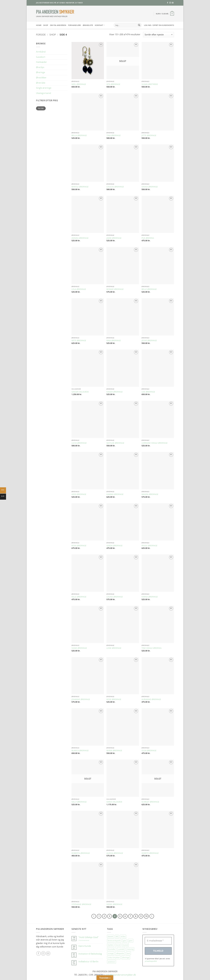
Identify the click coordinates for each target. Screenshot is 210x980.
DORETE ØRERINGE (150, 853)
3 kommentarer (87, 940)
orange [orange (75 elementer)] (111, 953)
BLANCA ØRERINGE (80, 751)
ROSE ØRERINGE (114, 699)
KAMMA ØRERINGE (115, 494)
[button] (165, 14)
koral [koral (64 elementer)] (118, 945)
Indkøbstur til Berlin (88, 962)
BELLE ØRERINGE (149, 289)
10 (146, 916)
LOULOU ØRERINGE (115, 187)
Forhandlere (74, 25)
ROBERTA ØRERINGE (81, 853)
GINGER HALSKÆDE (80, 392)
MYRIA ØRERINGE (114, 751)
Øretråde (41, 83)
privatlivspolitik (151, 961)
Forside (41, 34)
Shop (53, 34)
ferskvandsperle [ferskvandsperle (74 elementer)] (114, 941)
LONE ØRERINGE (114, 648)
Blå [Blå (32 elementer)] (117, 936)
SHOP (46, 25)
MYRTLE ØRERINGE (80, 187)
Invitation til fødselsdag (90, 954)
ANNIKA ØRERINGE (80, 238)
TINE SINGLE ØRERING (152, 648)
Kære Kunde (85, 946)
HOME (39, 25)
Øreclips (40, 67)
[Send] (139, 25)
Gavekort (41, 57)
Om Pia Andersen (58, 25)
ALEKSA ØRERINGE (115, 853)
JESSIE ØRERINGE (149, 341)
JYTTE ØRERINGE (149, 135)
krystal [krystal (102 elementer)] (125, 945)
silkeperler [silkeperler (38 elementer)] (120, 953)
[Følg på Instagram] (170, 3)
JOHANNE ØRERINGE (81, 699)
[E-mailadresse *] (158, 941)
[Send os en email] (173, 3)
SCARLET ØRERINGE (150, 802)
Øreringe (41, 72)
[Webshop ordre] (159, 35)
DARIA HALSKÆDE (114, 802)
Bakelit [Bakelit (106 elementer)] (110, 936)
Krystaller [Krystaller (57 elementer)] (112, 949)
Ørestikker (41, 78)
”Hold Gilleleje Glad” (89, 937)
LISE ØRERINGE (148, 392)
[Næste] (152, 916)
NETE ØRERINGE (79, 341)
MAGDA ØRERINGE (150, 494)
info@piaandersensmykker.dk (121, 975)
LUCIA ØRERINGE (79, 443)
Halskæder (41, 62)
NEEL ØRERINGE (79, 84)
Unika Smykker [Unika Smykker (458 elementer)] (114, 957)
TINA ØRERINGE (114, 135)
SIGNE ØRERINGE (79, 648)
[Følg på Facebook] (168, 3)
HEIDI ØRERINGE (79, 494)
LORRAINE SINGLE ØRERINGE (155, 443)
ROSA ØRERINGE (79, 546)
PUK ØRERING (148, 238)
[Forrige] (94, 916)
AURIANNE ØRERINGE (151, 699)
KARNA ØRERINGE (150, 597)
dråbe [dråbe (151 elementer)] (123, 936)
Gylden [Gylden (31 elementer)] (111, 945)
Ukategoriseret (44, 93)
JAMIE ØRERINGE (114, 238)
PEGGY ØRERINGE (149, 546)
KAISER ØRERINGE (115, 392)
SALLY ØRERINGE (79, 802)
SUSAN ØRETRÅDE (150, 84)
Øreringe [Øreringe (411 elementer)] (126, 957)
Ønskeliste (88, 25)
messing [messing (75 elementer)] (130, 949)
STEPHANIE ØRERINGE (81, 904)
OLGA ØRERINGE (149, 751)
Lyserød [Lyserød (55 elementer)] (121, 949)
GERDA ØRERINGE (115, 546)
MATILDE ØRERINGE (115, 443)
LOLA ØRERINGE (79, 289)
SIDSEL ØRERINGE (114, 904)
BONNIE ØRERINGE (115, 289)
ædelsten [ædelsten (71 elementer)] (111, 962)
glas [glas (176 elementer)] (125, 941)
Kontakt (100, 25)
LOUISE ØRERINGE (115, 597)
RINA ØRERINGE (114, 341)
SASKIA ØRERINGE (150, 187)
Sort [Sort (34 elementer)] (128, 953)
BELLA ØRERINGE (79, 135)
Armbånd (41, 52)
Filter (41, 108)
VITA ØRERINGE (113, 84)
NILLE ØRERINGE (79, 597)
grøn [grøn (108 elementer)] (131, 941)
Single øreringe (44, 88)
